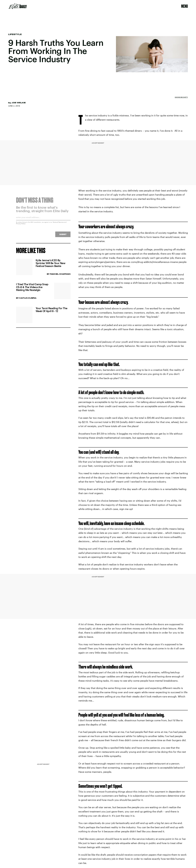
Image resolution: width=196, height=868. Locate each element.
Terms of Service (58, 224)
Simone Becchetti (181, 97)
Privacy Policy (21, 225)
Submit (63, 236)
